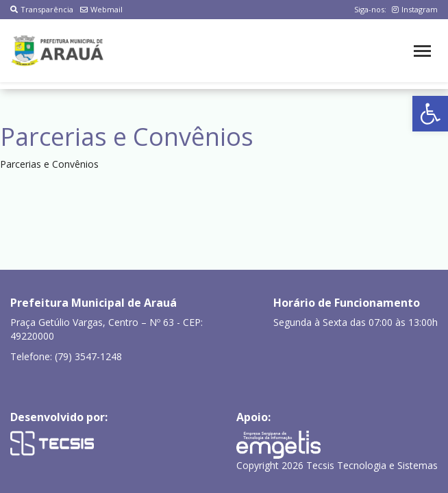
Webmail (101, 9)
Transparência (42, 9)
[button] (430, 114)
